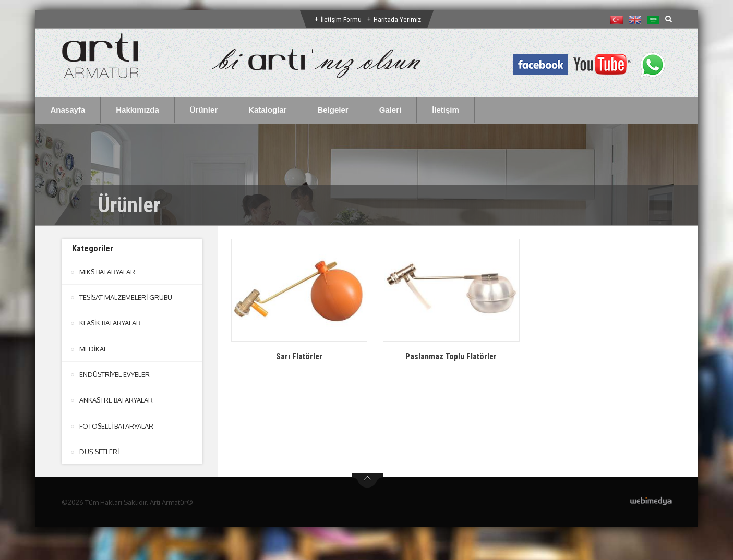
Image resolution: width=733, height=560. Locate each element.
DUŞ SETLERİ (99, 451)
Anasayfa (68, 110)
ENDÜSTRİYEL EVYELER (115, 374)
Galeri (390, 110)
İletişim (446, 110)
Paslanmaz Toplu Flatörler (451, 356)
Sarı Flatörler (299, 356)
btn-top (368, 480)
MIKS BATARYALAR (107, 272)
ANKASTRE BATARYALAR (116, 399)
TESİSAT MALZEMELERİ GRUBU (126, 297)
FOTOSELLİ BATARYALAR (117, 425)
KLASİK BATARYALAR (110, 323)
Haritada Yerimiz (398, 19)
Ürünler (204, 110)
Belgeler (333, 110)
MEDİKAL (93, 348)
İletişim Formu (341, 19)
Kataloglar (267, 110)
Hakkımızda (137, 110)
